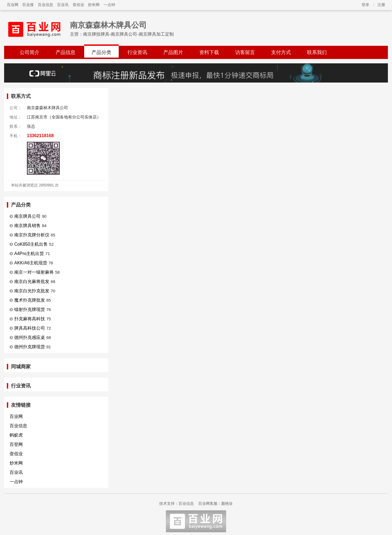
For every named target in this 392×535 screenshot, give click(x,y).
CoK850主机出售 (31, 244)
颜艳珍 (227, 503)
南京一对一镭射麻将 (34, 272)
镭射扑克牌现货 (30, 309)
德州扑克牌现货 (30, 347)
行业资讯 (137, 52)
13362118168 (40, 136)
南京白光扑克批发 (32, 291)
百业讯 (63, 5)
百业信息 (46, 5)
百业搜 (28, 5)
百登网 (16, 444)
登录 (365, 5)
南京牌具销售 (27, 226)
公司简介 (30, 52)
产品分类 (101, 52)
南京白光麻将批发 (32, 281)
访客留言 (245, 52)
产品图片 (173, 52)
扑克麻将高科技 (30, 319)
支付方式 (281, 52)
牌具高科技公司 (30, 328)
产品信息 (66, 52)
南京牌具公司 (27, 216)
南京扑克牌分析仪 (32, 235)
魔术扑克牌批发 (30, 300)
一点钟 (109, 5)
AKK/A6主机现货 (31, 263)
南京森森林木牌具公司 (108, 25)
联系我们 (317, 52)
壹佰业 (78, 5)
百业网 (13, 5)
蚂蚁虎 (16, 435)
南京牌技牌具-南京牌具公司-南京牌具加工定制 (128, 34)
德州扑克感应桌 (30, 337)
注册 (381, 5)
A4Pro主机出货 (29, 254)
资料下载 (209, 52)
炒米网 (94, 5)
